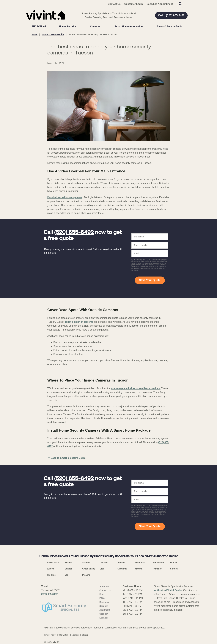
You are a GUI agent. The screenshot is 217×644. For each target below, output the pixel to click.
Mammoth (140, 563)
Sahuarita (122, 569)
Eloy (102, 569)
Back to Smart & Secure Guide (66, 458)
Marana (139, 569)
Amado (121, 563)
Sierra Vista (53, 563)
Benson (68, 569)
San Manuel (159, 563)
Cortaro (104, 563)
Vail (66, 575)
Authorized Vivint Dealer (168, 590)
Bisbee (68, 563)
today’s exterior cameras (79, 322)
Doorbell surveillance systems (65, 197)
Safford (174, 569)
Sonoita (86, 563)
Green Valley (89, 569)
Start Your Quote (150, 280)
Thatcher (157, 569)
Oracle (174, 563)
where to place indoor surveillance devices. (136, 388)
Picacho (86, 575)
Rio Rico (51, 575)
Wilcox (51, 569)
